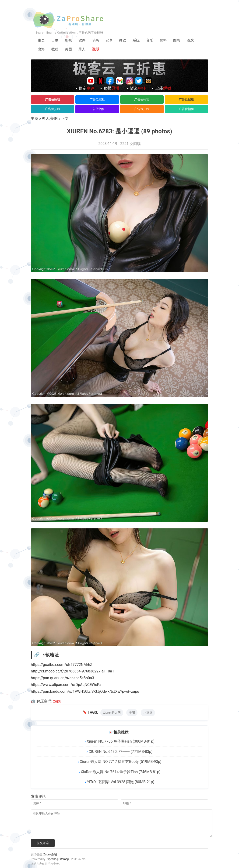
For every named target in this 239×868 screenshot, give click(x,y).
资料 (168, 41)
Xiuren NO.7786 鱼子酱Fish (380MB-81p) (121, 742)
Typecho (51, 859)
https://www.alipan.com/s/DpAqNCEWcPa (66, 685)
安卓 (112, 41)
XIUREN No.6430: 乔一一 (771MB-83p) (121, 752)
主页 (42, 41)
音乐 (154, 41)
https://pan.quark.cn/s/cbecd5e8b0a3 (62, 678)
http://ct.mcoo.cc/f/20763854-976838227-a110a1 (72, 672)
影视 (70, 41)
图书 (182, 41)
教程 (56, 50)
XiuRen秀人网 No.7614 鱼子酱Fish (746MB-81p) (121, 772)
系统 (140, 41)
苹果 (98, 41)
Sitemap (64, 859)
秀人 (84, 50)
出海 (42, 50)
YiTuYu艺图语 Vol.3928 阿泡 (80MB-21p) (121, 782)
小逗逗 (148, 713)
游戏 (196, 41)
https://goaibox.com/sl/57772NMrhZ (62, 665)
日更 (56, 41)
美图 (70, 50)
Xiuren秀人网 (112, 713)
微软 (126, 41)
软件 (84, 41)
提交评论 (43, 843)
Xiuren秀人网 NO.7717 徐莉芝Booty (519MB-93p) (121, 762)
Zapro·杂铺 (50, 855)
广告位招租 (53, 100)
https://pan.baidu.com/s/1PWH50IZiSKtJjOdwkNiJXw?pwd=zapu (85, 692)
